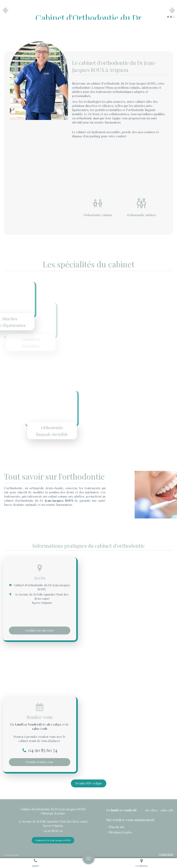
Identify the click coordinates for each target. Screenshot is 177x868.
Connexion (166, 854)
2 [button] (171, 17)
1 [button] (168, 17)
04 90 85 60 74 (43, 750)
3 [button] (174, 17)
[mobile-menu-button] (88, 858)
